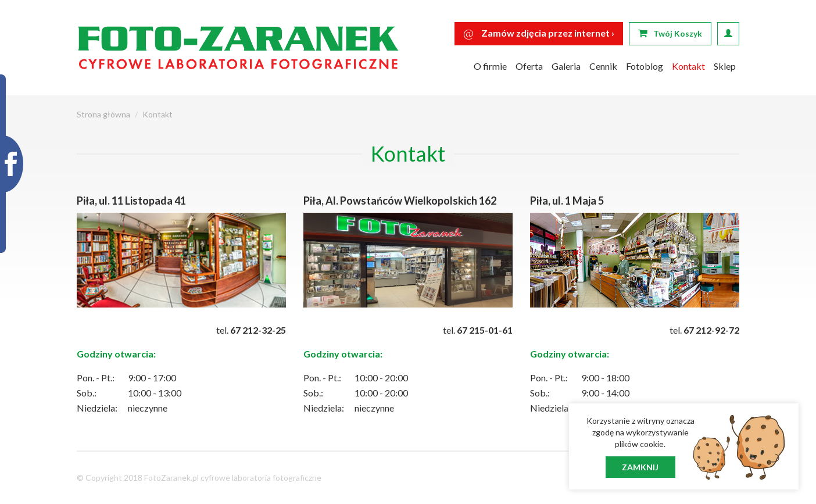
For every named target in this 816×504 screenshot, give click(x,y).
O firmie (490, 66)
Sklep (725, 66)
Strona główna (103, 114)
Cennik (603, 66)
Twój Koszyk (670, 33)
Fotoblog (645, 66)
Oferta (529, 66)
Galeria (566, 66)
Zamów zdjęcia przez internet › (539, 33)
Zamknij (640, 467)
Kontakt (688, 66)
